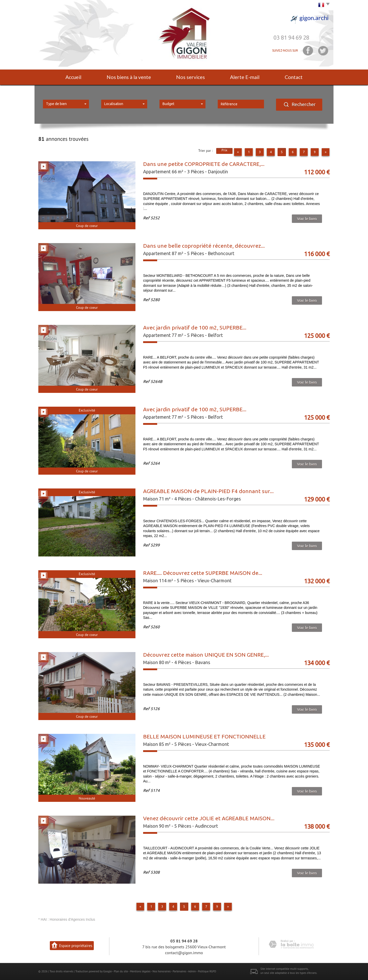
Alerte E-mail (245, 77)
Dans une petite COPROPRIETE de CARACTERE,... (204, 164)
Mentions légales (140, 971)
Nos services (191, 77)
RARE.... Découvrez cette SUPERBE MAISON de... (203, 573)
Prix (224, 150)
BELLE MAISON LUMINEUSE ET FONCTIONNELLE (204, 736)
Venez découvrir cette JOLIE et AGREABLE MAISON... (209, 818)
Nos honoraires (162, 971)
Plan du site (121, 971)
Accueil (73, 77)
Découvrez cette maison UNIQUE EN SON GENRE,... (206, 655)
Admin (192, 971)
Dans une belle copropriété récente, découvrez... (204, 246)
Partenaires (180, 971)
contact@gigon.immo (184, 953)
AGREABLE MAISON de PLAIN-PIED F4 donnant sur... (208, 491)
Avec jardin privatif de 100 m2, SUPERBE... (195, 327)
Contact (294, 77)
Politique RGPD (207, 971)
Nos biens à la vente (129, 77)
